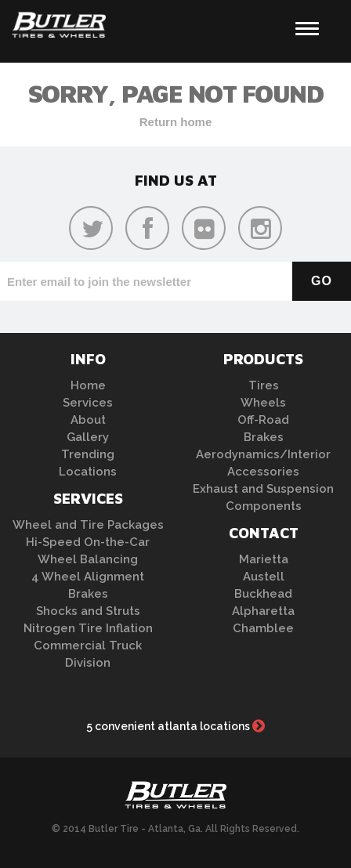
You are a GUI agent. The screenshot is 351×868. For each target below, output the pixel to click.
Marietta (264, 559)
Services (88, 403)
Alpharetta (263, 611)
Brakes (88, 594)
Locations (88, 472)
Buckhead (263, 594)
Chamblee (263, 628)
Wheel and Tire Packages (88, 525)
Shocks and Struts (88, 611)
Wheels (263, 403)
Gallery (88, 437)
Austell (264, 577)
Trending (88, 454)
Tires (264, 385)
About (88, 420)
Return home (176, 122)
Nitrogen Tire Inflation (88, 628)
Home (88, 385)
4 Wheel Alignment (88, 577)
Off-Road (263, 420)
